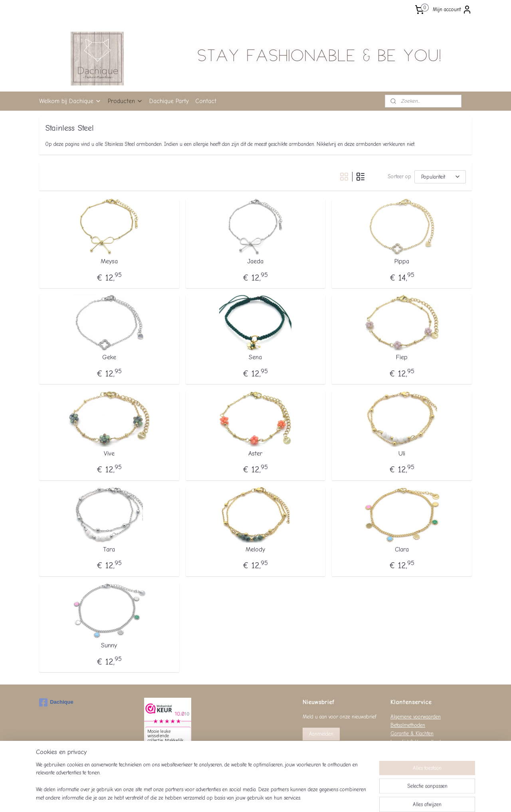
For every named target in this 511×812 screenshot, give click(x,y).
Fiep (402, 357)
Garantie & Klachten (412, 733)
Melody (255, 549)
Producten (125, 101)
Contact (206, 101)
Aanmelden (321, 734)
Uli (402, 454)
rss (243, 797)
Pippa (402, 261)
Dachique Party (169, 101)
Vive (109, 454)
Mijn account (452, 10)
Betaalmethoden (408, 725)
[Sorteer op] (440, 177)
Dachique (56, 703)
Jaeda (255, 261)
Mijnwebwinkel (331, 797)
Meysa (109, 261)
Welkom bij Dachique (70, 101)
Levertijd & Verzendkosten (418, 742)
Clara (402, 549)
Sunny (109, 645)
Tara (109, 549)
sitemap (228, 797)
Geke (109, 357)
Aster (255, 454)
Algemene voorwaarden (416, 717)
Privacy (398, 750)
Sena (255, 357)
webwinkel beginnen (269, 797)
